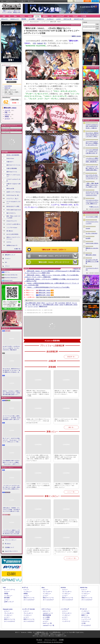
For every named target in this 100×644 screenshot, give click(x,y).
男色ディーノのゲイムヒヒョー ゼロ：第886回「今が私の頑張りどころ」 (66, 420)
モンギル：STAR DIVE (92, 233)
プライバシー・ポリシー (51, 640)
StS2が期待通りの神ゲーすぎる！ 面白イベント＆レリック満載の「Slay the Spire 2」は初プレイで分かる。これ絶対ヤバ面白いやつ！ (12, 462)
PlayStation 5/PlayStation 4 (11, 278)
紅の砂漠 (88, 238)
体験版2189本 (17, 12)
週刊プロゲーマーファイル (13, 165)
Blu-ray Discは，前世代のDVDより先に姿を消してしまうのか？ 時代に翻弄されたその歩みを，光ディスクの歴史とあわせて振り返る (12, 371)
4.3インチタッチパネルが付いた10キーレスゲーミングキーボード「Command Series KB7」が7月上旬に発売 (92, 177)
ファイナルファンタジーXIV (92, 269)
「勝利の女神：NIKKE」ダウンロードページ (53, 256)
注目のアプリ (41, 19)
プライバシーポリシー (11, 540)
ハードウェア (60, 16)
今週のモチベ (10, 162)
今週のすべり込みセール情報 (13, 185)
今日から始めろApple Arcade (14, 210)
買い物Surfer (10, 231)
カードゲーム (85, 617)
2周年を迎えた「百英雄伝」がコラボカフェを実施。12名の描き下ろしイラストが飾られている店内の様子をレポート (11, 510)
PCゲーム (7, 272)
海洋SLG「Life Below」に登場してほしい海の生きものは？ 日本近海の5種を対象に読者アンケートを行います (12, 393)
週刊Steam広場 (10, 189)
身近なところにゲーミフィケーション (13, 238)
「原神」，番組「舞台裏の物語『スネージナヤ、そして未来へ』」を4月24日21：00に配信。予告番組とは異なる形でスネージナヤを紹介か (92, 185)
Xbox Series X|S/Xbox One (11, 275)
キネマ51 (9, 242)
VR (52, 16)
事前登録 (24, 19)
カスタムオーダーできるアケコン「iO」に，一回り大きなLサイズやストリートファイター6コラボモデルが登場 (92, 194)
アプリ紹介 (46, 619)
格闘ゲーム (85, 615)
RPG (56, 303)
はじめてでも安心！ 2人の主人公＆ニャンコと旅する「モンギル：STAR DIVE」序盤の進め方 (11, 348)
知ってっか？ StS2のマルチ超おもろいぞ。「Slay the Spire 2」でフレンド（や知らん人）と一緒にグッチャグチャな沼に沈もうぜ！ (12, 440)
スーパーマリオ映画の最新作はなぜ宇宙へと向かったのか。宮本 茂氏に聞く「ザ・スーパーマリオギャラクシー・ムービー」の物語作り (66, 551)
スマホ (37, 16)
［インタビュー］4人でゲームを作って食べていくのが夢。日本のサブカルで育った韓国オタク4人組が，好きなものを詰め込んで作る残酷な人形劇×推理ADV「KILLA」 (11, 487)
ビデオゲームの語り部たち (13, 224)
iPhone (43, 303)
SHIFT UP (7, 88)
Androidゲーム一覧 (79, 19)
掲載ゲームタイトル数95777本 (11, 11)
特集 (6, 112)
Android (40, 43)
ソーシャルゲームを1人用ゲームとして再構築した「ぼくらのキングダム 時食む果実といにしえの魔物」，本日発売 (92, 143)
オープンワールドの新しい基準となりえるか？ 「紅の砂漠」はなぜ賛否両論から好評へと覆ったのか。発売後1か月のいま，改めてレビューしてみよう (12, 418)
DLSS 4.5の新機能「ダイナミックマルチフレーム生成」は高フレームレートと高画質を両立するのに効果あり (38, 485)
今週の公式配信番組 (12, 168)
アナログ (75, 16)
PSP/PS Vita (84, 588)
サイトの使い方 (21, 1)
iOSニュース (4, 19)
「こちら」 (59, 634)
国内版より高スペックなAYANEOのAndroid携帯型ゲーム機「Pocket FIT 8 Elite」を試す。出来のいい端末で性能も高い (66, 457)
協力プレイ (39, 305)
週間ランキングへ (95, 207)
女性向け (45, 16)
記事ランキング (9, 602)
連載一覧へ (18, 249)
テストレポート (67, 613)
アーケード (83, 609)
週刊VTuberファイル (12, 172)
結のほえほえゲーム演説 (13, 206)
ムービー (59, 19)
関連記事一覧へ (77, 269)
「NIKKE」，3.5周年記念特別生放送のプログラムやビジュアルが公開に (48, 287)
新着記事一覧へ (71, 357)
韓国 (34, 305)
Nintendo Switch (9, 280)
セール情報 (32, 19)
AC (68, 16)
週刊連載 (7, 598)
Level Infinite (8, 86)
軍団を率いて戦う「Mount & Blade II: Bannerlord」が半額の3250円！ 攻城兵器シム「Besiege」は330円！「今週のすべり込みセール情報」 (38, 393)
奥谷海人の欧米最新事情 (13, 155)
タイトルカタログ (29, 600)
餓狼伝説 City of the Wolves (92, 249)
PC (9, 16)
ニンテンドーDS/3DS (28, 609)
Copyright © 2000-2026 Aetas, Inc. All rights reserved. (50, 642)
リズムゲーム (85, 621)
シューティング (50, 303)
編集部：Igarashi (76, 36)
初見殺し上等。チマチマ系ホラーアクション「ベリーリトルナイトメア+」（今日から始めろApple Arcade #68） (38, 421)
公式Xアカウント (10, 1)
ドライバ (7, 266)
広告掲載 (61, 640)
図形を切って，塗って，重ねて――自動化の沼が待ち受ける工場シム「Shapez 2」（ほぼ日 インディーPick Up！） (66, 392)
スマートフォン (46, 609)
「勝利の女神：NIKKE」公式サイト (54, 250)
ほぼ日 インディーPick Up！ (14, 192)
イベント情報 (85, 613)
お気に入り (79, 1)
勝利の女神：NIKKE (11, 79)
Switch (30, 16)
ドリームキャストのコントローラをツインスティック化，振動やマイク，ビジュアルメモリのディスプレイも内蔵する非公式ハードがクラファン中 (92, 202)
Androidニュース (15, 19)
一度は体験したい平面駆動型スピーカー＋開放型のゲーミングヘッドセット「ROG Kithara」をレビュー (66, 485)
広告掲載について (9, 547)
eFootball (88, 228)
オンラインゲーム (10, 589)
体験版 (7, 116)
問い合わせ (31, 1)
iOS (35, 43)
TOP (4, 16)
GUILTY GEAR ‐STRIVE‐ (92, 243)
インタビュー (50, 19)
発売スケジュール (29, 598)
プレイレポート (48, 592)
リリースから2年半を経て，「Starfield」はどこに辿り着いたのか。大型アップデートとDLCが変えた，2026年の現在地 (92, 152)
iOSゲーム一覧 (67, 19)
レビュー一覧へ (71, 492)
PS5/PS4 (22, 16)
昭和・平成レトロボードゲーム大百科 (13, 217)
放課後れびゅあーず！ (12, 245)
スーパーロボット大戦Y (92, 217)
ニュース (7, 110)
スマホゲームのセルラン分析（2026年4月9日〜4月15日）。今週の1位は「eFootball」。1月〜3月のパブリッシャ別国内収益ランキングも (92, 126)
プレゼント (8, 259)
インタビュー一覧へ (71, 558)
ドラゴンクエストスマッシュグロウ (92, 222)
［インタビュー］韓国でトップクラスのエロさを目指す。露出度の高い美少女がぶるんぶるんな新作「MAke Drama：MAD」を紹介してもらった (11, 532)
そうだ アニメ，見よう (12, 199)
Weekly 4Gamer (10, 158)
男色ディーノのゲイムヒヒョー (13, 176)
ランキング (95, 1)
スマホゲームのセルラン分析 (13, 180)
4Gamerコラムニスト (12, 221)
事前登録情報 (47, 615)
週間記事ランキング (10, 255)
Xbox (15, 16)
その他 (83, 623)
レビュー (7, 114)
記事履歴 (87, 1)
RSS (2, 1)
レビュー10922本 (7, 12)
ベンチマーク (66, 621)
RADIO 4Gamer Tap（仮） (13, 195)
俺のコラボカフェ (11, 213)
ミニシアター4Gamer (12, 228)
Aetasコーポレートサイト (11, 551)
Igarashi (43, 306)
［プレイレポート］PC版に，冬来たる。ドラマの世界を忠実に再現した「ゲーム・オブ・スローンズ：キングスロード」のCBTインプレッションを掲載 (92, 168)
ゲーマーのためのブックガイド (13, 202)
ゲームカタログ (86, 625)
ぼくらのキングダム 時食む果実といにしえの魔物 (92, 261)
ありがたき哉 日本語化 (12, 234)
